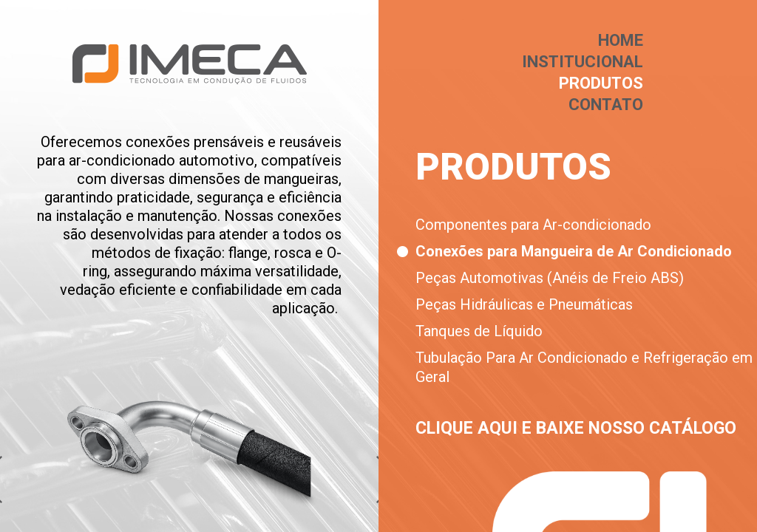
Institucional (583, 62)
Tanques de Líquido (479, 331)
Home (621, 40)
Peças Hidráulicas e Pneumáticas (524, 304)
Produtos (601, 83)
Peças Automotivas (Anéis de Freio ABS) (550, 278)
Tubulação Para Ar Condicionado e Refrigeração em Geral (584, 367)
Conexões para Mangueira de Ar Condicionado (574, 251)
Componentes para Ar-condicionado (533, 225)
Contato (606, 105)
